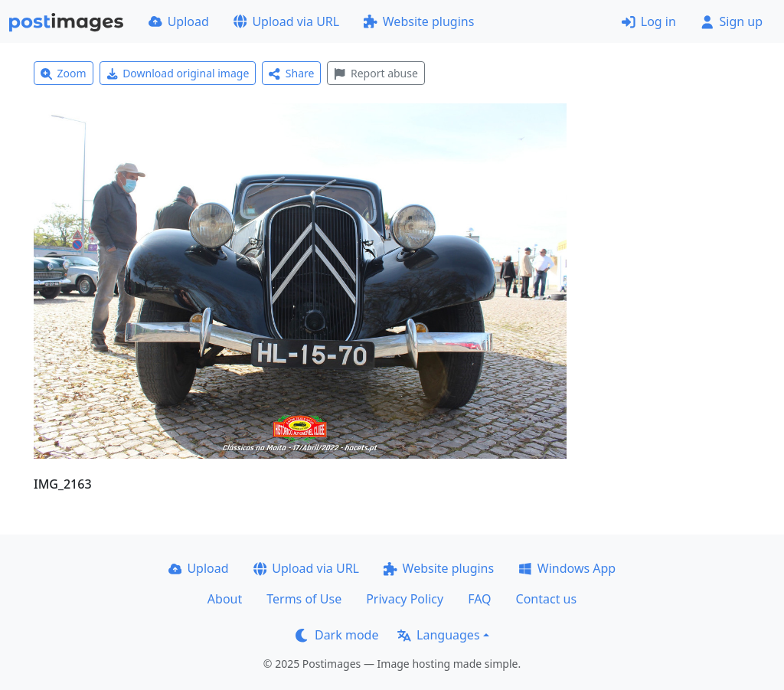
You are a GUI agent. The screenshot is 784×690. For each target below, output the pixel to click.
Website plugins (419, 21)
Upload (179, 21)
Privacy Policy (405, 599)
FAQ (479, 599)
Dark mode (337, 635)
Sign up (732, 21)
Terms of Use (304, 599)
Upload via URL (286, 21)
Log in (649, 21)
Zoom (64, 73)
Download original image (178, 73)
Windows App (567, 568)
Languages (438, 635)
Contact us (547, 599)
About (225, 599)
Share (291, 73)
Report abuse (376, 73)
